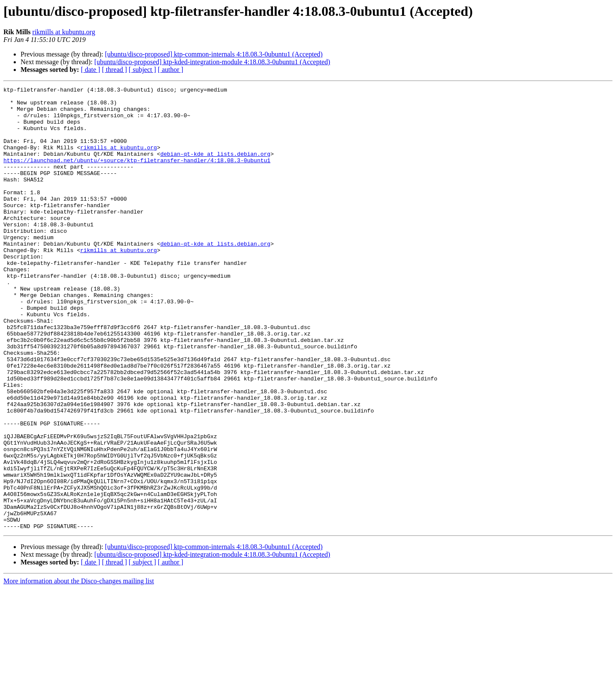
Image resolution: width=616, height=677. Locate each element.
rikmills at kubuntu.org (64, 32)
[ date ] (90, 70)
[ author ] (171, 70)
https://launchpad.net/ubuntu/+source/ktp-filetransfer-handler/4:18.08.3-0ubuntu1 (137, 175)
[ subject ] (142, 70)
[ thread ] (114, 70)
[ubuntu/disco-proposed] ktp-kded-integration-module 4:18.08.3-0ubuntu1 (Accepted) (212, 62)
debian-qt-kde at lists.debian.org (215, 168)
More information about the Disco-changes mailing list (79, 670)
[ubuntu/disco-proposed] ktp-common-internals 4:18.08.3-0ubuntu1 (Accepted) (214, 54)
